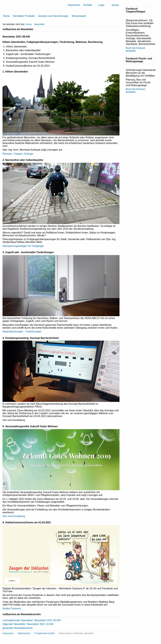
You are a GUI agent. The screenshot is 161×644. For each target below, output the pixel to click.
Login (101, 5)
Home (6, 16)
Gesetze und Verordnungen (53, 16)
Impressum (74, 5)
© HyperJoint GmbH (44, 633)
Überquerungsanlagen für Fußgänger (23, 246)
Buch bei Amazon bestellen (136, 49)
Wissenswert (79, 16)
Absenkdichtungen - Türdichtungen (22, 332)
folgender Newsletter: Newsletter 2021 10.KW (28, 624)
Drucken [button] (118, 29)
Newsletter (39, 24)
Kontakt (88, 5)
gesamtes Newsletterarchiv (18, 628)
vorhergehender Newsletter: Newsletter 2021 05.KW (32, 620)
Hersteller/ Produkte (24, 16)
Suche (115, 5)
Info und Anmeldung (14, 516)
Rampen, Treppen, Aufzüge (18, 154)
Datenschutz (24, 633)
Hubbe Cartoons (12, 608)
